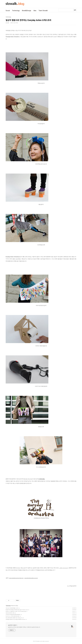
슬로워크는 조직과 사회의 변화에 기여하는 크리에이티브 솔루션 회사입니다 (24, 627)
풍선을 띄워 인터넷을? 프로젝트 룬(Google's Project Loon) (17, 610)
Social (8, 11)
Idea (35, 11)
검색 (75, 10)
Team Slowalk (43, 11)
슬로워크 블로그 (13, 625)
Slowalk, (38, 641)
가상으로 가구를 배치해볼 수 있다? (12, 608)
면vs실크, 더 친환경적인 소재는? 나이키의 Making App (16, 611)
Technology (16, 11)
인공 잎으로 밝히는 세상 (10, 613)
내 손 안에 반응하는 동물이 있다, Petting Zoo (14, 618)
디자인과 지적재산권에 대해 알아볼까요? (13, 615)
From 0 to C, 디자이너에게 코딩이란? (13, 616)
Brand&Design (26, 11)
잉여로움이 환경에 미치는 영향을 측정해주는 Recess (15, 619)
